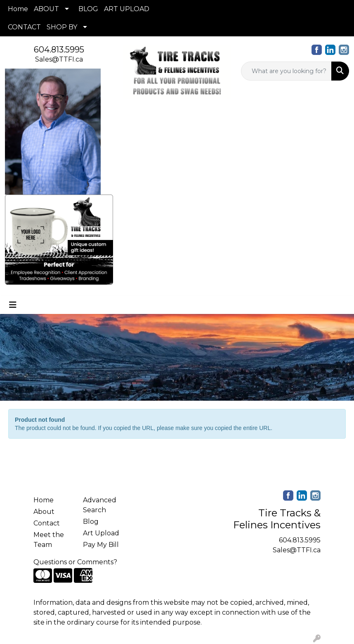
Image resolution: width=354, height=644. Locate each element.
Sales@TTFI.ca (59, 59)
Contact (47, 523)
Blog (91, 522)
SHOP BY (62, 27)
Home (18, 9)
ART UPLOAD (127, 9)
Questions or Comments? (75, 562)
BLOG (88, 9)
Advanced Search (100, 505)
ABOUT (46, 9)
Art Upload (101, 533)
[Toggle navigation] (13, 305)
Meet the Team (49, 540)
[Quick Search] (286, 71)
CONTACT (24, 27)
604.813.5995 (59, 50)
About (44, 512)
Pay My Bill (101, 545)
